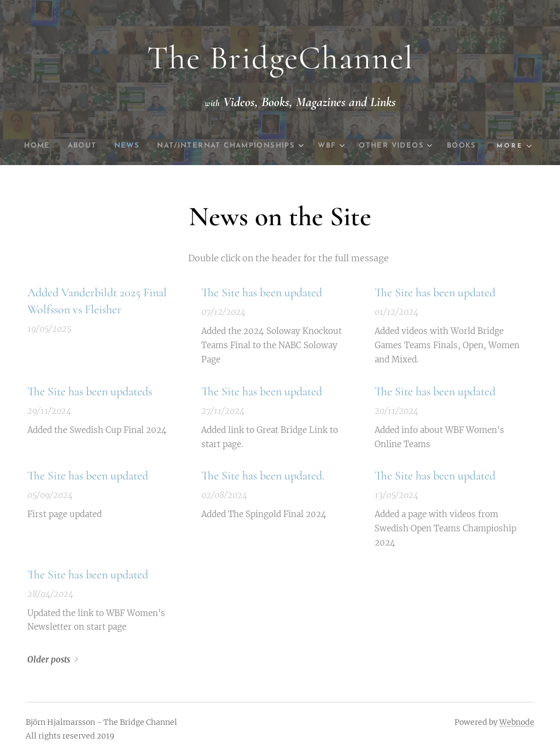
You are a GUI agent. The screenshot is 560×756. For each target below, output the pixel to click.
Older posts (49, 660)
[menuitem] (49, 146)
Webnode (517, 722)
